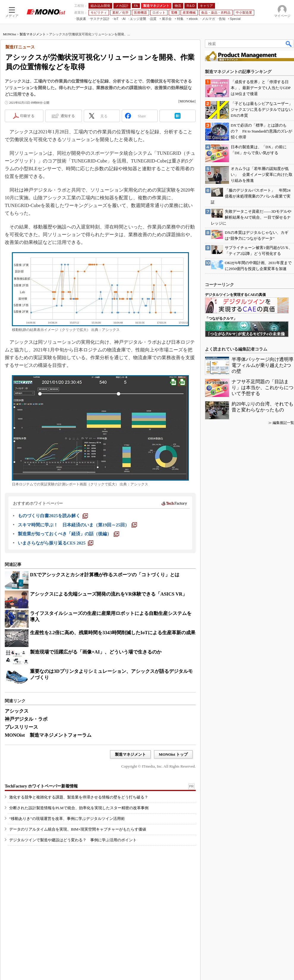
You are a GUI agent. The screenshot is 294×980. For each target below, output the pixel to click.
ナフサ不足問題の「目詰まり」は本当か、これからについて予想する (263, 388)
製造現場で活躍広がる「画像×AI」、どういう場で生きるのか (96, 652)
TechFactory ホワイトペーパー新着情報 (41, 786)
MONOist (10, 34)
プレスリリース (21, 727)
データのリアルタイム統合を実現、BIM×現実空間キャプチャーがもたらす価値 (78, 829)
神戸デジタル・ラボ (26, 719)
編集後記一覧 (283, 423)
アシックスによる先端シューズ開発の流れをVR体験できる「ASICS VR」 (109, 594)
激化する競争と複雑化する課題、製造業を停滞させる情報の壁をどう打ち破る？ (79, 797)
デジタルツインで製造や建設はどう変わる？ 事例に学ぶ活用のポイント (73, 840)
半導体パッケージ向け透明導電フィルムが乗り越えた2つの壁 (263, 365)
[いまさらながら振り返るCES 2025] (56, 543)
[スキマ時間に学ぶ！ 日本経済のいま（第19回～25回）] (77, 525)
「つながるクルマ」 (221, 318)
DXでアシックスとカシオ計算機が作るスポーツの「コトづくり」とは (105, 575)
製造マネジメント (33, 34)
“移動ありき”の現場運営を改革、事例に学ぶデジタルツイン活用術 (67, 819)
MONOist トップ (173, 754)
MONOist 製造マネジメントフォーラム (48, 735)
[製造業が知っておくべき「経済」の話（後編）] (68, 534)
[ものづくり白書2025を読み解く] (53, 516)
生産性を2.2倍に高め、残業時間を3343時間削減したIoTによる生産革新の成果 (113, 633)
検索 (289, 44)
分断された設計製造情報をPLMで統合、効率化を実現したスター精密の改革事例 (79, 808)
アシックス (17, 711)
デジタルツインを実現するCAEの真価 (235, 295)
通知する (68, 116)
